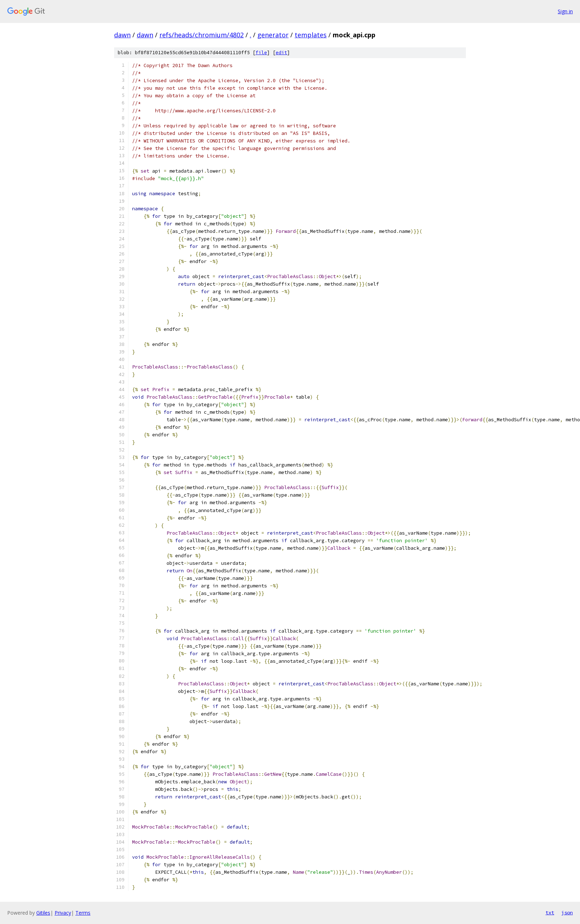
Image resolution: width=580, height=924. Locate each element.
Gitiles (43, 913)
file (261, 53)
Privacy (63, 913)
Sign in (565, 11)
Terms (83, 913)
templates (311, 35)
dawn (122, 35)
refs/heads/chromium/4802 (202, 35)
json (567, 913)
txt (550, 913)
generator (273, 35)
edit (281, 53)
